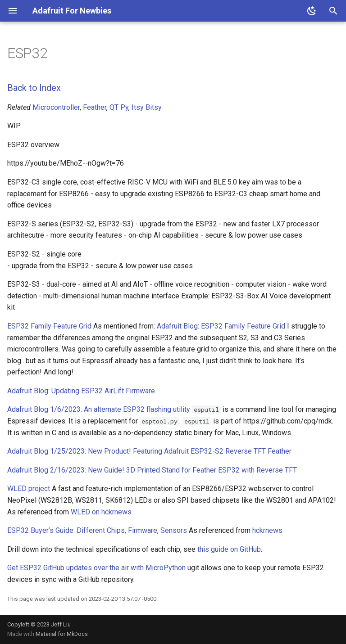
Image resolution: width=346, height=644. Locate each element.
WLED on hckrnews (101, 512)
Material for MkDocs (62, 634)
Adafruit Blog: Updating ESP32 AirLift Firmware (81, 391)
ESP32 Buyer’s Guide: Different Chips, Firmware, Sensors (97, 530)
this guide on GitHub (229, 549)
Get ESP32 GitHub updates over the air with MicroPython (96, 568)
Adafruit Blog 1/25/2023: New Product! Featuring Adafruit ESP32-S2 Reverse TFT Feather (149, 451)
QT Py (119, 107)
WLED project (29, 489)
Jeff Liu (61, 624)
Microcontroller (56, 107)
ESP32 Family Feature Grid (49, 326)
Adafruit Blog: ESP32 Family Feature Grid (221, 326)
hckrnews (267, 530)
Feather (95, 107)
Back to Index (34, 88)
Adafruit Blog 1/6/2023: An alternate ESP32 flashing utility (99, 409)
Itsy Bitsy (147, 107)
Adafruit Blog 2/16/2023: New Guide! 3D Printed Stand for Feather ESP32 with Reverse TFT (152, 470)
